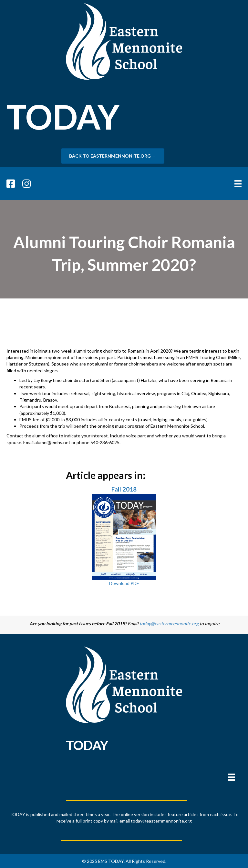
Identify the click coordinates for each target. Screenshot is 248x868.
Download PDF (124, 583)
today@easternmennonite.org (169, 624)
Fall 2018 (124, 489)
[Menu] (232, 777)
